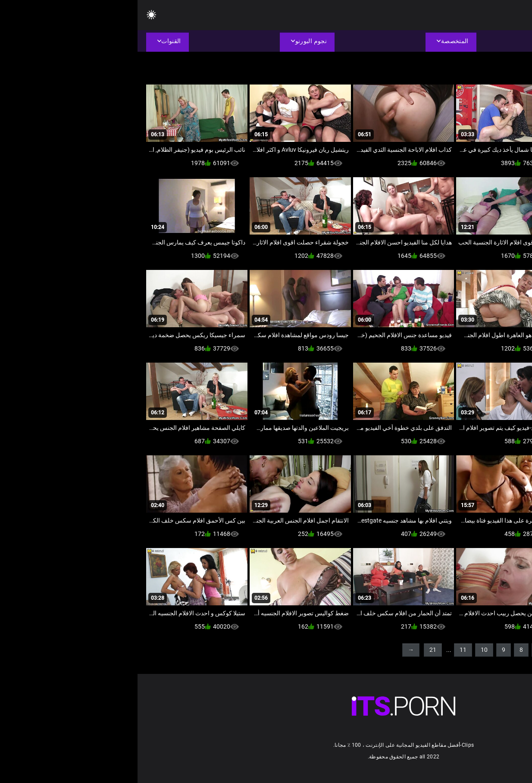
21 (295, 650)
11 (325, 650)
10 (347, 650)
